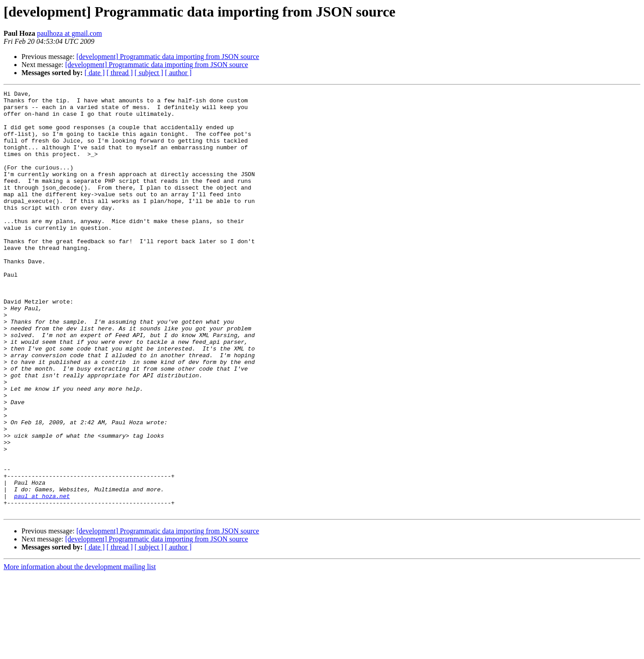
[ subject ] (149, 73)
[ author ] (178, 73)
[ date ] (95, 73)
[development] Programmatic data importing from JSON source (168, 57)
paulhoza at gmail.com (70, 33)
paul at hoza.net (42, 578)
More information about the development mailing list (80, 651)
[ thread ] (120, 73)
